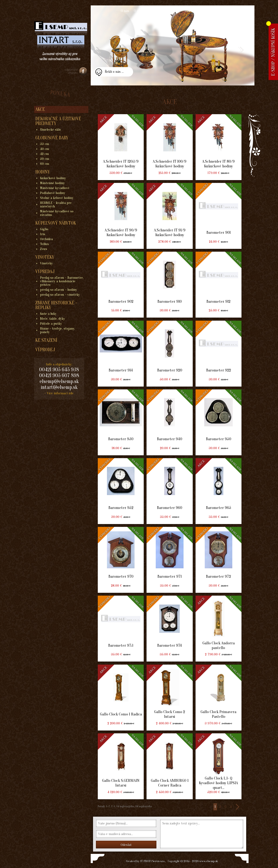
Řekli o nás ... (114, 72)
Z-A (113, 806)
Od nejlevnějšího (125, 806)
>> (237, 807)
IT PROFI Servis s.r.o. (153, 861)
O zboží (139, 11)
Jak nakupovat (196, 11)
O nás (125, 11)
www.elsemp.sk (209, 861)
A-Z (107, 806)
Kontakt (218, 11)
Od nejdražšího (143, 806)
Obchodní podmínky (165, 11)
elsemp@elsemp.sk (59, 381)
